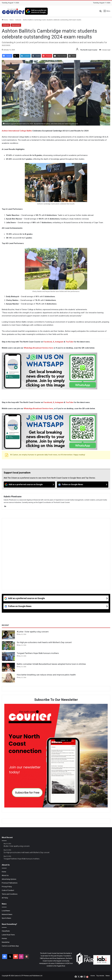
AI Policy (5, 898)
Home (5, 20)
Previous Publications (10, 883)
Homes (4, 938)
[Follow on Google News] (83, 485)
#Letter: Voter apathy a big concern (33, 632)
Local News (6, 911)
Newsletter (6, 942)
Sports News (6, 918)
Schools (18, 20)
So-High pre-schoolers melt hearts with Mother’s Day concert (44, 642)
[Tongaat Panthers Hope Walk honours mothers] (8, 656)
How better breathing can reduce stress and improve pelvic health (46, 675)
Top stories (100, 976)
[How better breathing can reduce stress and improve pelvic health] (8, 678)
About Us (5, 875)
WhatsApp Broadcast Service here (38, 348)
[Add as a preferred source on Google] (36, 11)
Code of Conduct (8, 890)
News (12, 20)
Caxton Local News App (10, 946)
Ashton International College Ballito (17, 131)
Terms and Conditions (10, 894)
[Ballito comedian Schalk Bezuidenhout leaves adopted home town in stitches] (8, 667)
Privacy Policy (7, 887)
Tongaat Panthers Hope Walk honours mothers (38, 653)
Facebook (48, 342)
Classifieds (6, 931)
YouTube (70, 342)
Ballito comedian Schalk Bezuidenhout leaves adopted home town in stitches (51, 664)
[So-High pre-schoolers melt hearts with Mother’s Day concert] (8, 646)
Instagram (59, 342)
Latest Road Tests (8, 935)
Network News (7, 914)
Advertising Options (9, 879)
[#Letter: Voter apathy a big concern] (8, 635)
